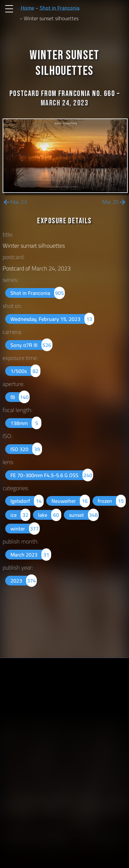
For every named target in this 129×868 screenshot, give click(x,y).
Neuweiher (71, 501)
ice (20, 515)
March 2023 (31, 555)
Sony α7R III (31, 345)
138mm (26, 423)
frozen (112, 501)
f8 (20, 397)
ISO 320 (26, 449)
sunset (84, 515)
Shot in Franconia (60, 8)
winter (25, 529)
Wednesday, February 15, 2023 (52, 319)
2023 (24, 581)
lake (50, 515)
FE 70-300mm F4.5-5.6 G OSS (52, 475)
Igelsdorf (27, 501)
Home (28, 8)
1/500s (25, 371)
